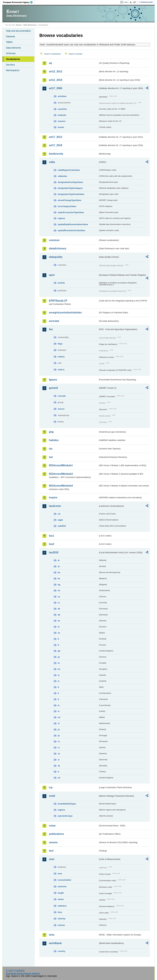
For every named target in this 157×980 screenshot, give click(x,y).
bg (59, 585)
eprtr (52, 275)
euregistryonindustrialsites (65, 313)
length (61, 893)
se (59, 754)
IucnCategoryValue (67, 206)
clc (59, 514)
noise (52, 826)
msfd (52, 796)
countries (62, 109)
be (59, 578)
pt (59, 736)
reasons (62, 121)
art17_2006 (56, 88)
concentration (64, 880)
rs (59, 747)
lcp (51, 787)
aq (50, 63)
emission (62, 886)
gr (59, 657)
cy (59, 597)
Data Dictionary (30, 25)
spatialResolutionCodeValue (71, 230)
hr (59, 663)
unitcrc (61, 370)
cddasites (62, 176)
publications (56, 834)
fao (51, 329)
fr (58, 645)
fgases (53, 380)
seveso (53, 842)
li (58, 693)
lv (59, 711)
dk (59, 615)
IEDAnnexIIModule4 (61, 486)
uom (52, 859)
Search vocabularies (52, 54)
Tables (9, 42)
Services (10, 65)
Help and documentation (18, 31)
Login (126, 2)
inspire (53, 498)
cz (59, 603)
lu (59, 705)
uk (59, 778)
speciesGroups (65, 816)
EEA (19, 2)
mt (59, 717)
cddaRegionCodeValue (69, 170)
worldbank (55, 943)
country (61, 951)
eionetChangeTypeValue (69, 200)
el (59, 627)
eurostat (54, 321)
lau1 (51, 536)
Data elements (13, 48)
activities (62, 96)
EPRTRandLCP (58, 301)
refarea (61, 357)
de (59, 609)
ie (59, 675)
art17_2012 (56, 137)
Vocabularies (13, 59)
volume (61, 925)
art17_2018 (56, 145)
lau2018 (54, 552)
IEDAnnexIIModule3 (61, 474)
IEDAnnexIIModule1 (61, 465)
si (59, 760)
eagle (60, 520)
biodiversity (56, 154)
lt (58, 699)
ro (59, 741)
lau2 (51, 544)
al (59, 560)
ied (51, 457)
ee (59, 621)
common (54, 240)
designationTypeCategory (70, 188)
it (58, 687)
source (61, 409)
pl (59, 729)
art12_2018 (56, 80)
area (60, 874)
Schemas (11, 53)
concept (62, 396)
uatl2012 (62, 526)
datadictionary (58, 248)
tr (58, 772)
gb (59, 651)
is (59, 681)
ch (59, 590)
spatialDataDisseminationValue (73, 224)
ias (51, 449)
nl (59, 723)
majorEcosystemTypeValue (71, 212)
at (59, 566)
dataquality (56, 257)
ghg (51, 432)
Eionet (19, 25)
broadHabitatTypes (67, 804)
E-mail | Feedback (15, 970)
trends (61, 127)
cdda (52, 162)
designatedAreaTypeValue (70, 182)
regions (61, 218)
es (59, 633)
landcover (55, 506)
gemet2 (53, 388)
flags (60, 344)
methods (62, 115)
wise (52, 935)
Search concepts (76, 54)
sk (59, 766)
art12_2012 (56, 71)
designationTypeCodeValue (71, 194)
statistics (62, 906)
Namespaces (13, 70)
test (51, 851)
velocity (61, 919)
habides (54, 440)
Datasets (10, 36)
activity (61, 283)
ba (59, 572)
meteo (61, 899)
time (60, 912)
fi (58, 639)
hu (59, 669)
